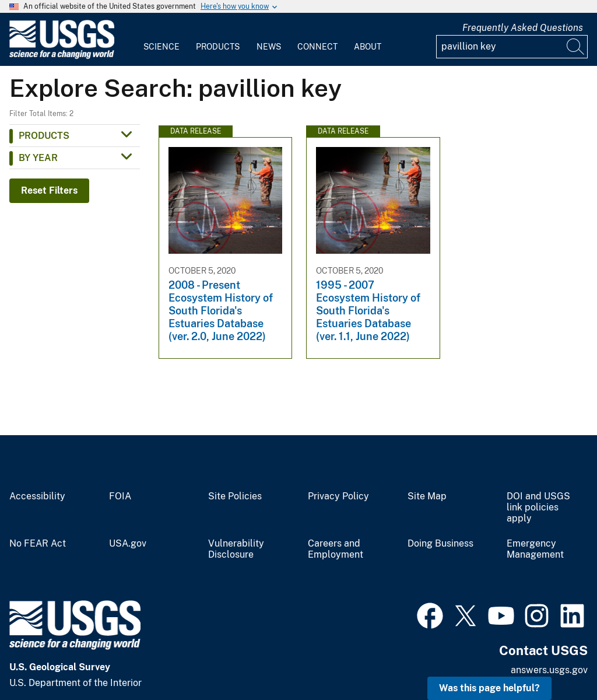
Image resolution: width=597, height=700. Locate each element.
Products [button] (44, 136)
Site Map (427, 496)
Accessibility (37, 496)
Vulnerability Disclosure (236, 549)
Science (161, 47)
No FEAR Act (38, 544)
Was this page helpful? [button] (489, 688)
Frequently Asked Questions (523, 28)
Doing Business (440, 544)
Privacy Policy (338, 496)
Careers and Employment (336, 549)
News (269, 47)
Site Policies (235, 496)
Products (218, 47)
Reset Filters (49, 190)
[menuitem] (161, 40)
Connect (317, 47)
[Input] (512, 47)
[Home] (62, 56)
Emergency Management (535, 549)
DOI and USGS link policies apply (538, 508)
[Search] (576, 47)
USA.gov (128, 544)
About (368, 47)
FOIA (120, 496)
